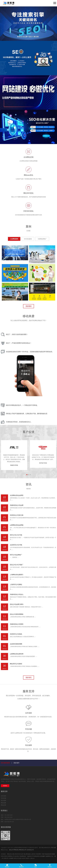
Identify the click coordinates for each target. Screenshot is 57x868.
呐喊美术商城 (14, 465)
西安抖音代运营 (19, 854)
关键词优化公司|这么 (17, 594)
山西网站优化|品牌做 (17, 525)
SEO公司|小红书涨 (16, 535)
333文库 (24, 858)
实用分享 (6, 858)
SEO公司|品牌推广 (16, 555)
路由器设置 (48, 854)
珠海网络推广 (23, 856)
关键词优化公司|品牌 (17, 505)
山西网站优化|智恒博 (17, 654)
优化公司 (11, 850)
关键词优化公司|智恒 (17, 624)
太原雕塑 (11, 858)
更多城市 (17, 763)
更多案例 (29, 306)
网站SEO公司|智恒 (16, 664)
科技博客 (39, 854)
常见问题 (29, 729)
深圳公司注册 (18, 858)
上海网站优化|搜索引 (17, 575)
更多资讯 (29, 678)
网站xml (3, 850)
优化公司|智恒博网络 (17, 614)
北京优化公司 (30, 850)
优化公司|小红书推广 (17, 565)
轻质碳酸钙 (43, 856)
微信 (36, 866)
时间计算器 (4, 856)
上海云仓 (32, 858)
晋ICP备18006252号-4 (45, 848)
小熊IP (43, 854)
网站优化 (6, 779)
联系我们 (50, 866)
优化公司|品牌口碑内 (17, 604)
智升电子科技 (43, 463)
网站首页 (7, 866)
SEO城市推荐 (5, 763)
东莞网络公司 (11, 856)
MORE (5, 786)
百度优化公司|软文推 (17, 515)
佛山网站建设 (27, 854)
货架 (14, 854)
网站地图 (54, 848)
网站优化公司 (23, 850)
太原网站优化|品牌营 (17, 495)
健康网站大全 (50, 856)
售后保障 (29, 745)
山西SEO (34, 854)
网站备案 (3, 803)
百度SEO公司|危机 (16, 634)
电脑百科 (30, 856)
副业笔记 (17, 856)
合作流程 (29, 713)
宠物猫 (53, 854)
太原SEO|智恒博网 (16, 644)
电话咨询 (21, 866)
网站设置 (3, 805)
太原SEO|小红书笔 (16, 545)
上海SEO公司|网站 (16, 584)
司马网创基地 (36, 856)
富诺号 (28, 858)
